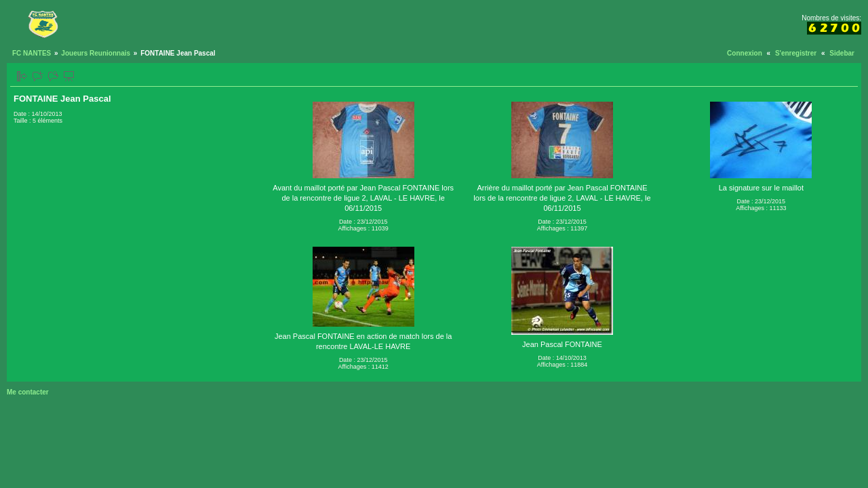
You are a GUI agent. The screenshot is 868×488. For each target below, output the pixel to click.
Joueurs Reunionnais (96, 53)
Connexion (745, 53)
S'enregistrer (796, 53)
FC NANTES (32, 53)
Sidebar (842, 53)
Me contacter (28, 392)
